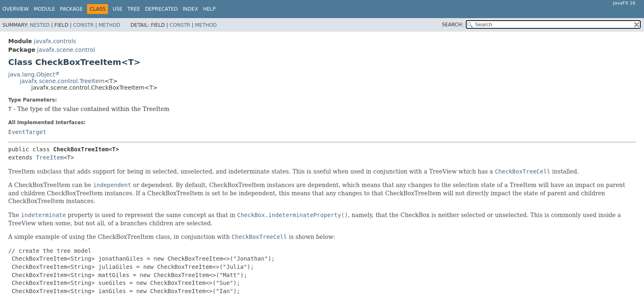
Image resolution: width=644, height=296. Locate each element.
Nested (39, 25)
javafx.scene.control (66, 50)
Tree (134, 9)
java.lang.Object (32, 74)
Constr (83, 25)
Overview (16, 9)
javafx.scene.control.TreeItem (62, 81)
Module (44, 9)
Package (71, 9)
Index (191, 9)
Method (109, 25)
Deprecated (161, 9)
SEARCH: (453, 25)
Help (209, 9)
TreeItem (49, 157)
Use (117, 9)
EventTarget (27, 132)
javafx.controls (55, 41)
